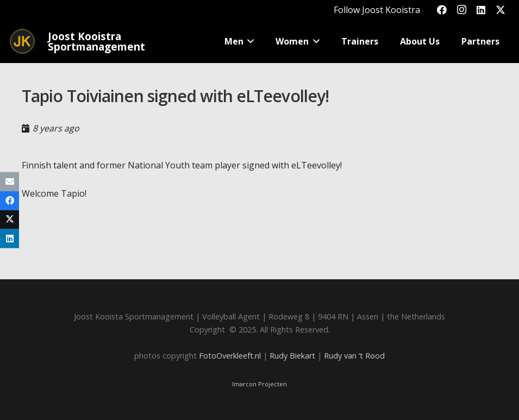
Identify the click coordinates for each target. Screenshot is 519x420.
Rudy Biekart (292, 356)
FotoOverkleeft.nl (230, 356)
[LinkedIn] (481, 10)
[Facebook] (442, 10)
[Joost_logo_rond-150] (22, 41)
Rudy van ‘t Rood (354, 356)
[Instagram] (461, 10)
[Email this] (10, 181)
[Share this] (10, 200)
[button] (249, 41)
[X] (501, 10)
